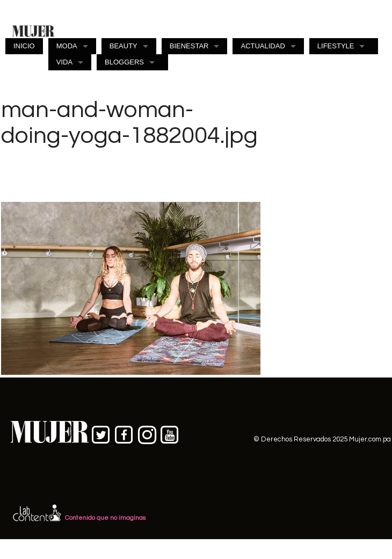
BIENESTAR (189, 46)
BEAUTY (124, 46)
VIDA (64, 62)
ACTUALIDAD (263, 46)
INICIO (24, 46)
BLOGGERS (124, 62)
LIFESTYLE (336, 46)
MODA (67, 46)
